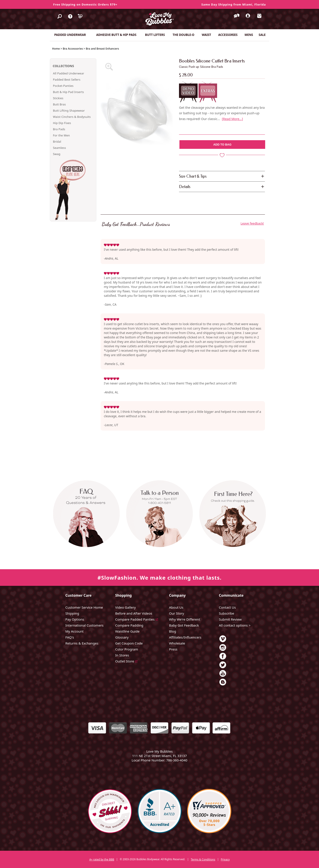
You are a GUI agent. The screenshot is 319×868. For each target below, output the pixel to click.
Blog (173, 631)
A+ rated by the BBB (102, 859)
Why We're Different (185, 619)
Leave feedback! (252, 223)
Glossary (122, 637)
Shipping (72, 613)
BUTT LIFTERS (155, 35)
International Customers (84, 625)
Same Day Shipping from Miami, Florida (234, 4)
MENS (249, 35)
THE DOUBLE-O (183, 35)
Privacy (225, 859)
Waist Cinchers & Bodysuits (72, 117)
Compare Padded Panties (135, 619)
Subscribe (227, 613)
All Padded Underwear (69, 73)
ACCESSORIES (228, 35)
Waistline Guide (127, 631)
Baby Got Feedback (184, 625)
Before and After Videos (134, 613)
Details (185, 187)
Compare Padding (129, 625)
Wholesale (177, 643)
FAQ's (70, 637)
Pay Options (75, 619)
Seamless (59, 148)
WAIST (206, 35)
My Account (74, 631)
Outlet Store (125, 661)
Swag (57, 154)
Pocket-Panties (63, 86)
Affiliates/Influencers (185, 637)
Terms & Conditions (203, 859)
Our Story (177, 613)
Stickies (58, 98)
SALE (262, 35)
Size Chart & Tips (193, 176)
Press (173, 649)
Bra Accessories (73, 49)
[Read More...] (232, 119)
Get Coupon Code (129, 643)
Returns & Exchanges (82, 643)
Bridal (57, 142)
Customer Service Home (84, 607)
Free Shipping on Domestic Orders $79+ (85, 4)
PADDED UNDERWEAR (70, 35)
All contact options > (235, 625)
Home (56, 49)
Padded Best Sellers (67, 80)
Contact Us (227, 607)
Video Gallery (125, 607)
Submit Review (230, 619)
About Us (176, 607)
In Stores (122, 655)
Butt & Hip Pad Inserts (68, 92)
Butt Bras (59, 104)
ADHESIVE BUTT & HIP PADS (116, 35)
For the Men (61, 135)
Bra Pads (59, 129)
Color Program (127, 649)
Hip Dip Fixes (62, 123)
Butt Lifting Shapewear (69, 111)
